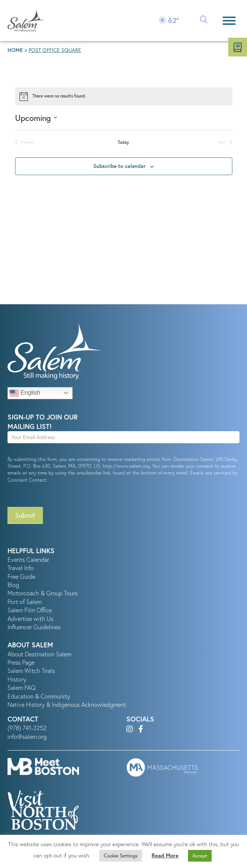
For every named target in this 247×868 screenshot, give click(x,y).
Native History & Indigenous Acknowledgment (67, 705)
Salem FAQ (22, 688)
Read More (165, 855)
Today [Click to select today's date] (123, 142)
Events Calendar (28, 560)
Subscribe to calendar (119, 166)
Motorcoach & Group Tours (42, 593)
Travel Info (21, 568)
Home (15, 50)
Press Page (21, 662)
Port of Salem (25, 602)
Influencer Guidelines (34, 627)
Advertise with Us (30, 619)
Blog (13, 585)
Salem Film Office (30, 610)
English (25, 393)
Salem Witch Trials (31, 671)
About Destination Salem (39, 654)
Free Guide (21, 577)
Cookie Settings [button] (121, 856)
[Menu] (229, 21)
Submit (25, 515)
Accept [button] (200, 856)
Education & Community (39, 696)
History (17, 679)
